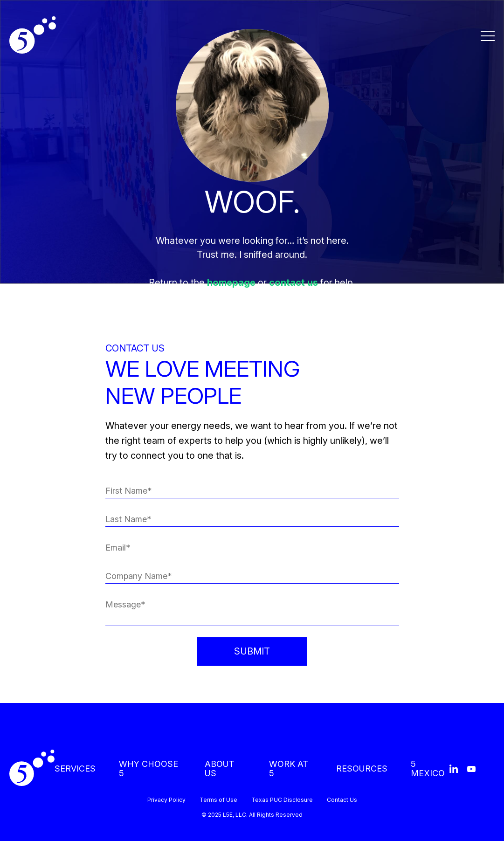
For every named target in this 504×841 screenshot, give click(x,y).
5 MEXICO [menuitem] (428, 769)
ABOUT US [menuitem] (220, 769)
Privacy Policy (166, 800)
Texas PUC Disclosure (282, 800)
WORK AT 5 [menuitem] (289, 769)
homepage (231, 283)
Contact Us (342, 800)
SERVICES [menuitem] (75, 769)
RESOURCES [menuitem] (362, 769)
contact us (293, 283)
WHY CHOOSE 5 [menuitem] (148, 769)
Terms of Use (218, 800)
